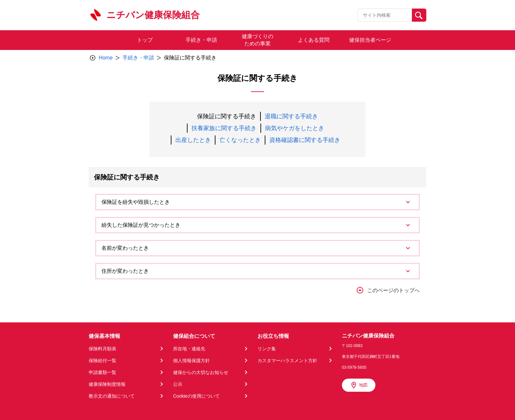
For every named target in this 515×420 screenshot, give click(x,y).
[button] (257, 202)
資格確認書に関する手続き (305, 140)
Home (106, 58)
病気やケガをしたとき (295, 128)
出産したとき (193, 140)
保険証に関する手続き (227, 116)
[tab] (257, 202)
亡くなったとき (240, 140)
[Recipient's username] (385, 15)
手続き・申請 (138, 58)
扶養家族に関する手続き (224, 128)
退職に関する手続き (291, 116)
